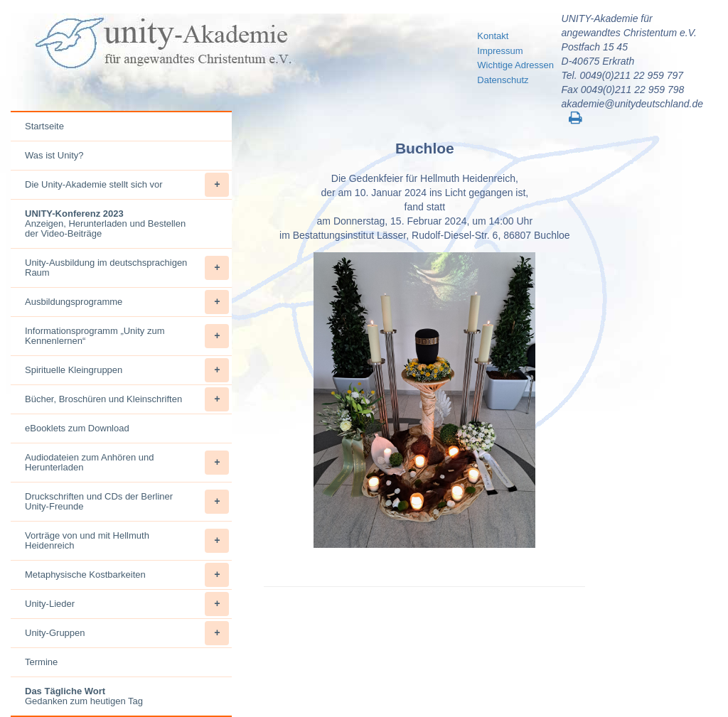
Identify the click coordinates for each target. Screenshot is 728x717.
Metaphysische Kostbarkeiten (127, 575)
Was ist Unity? (54, 155)
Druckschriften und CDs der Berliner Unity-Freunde (127, 502)
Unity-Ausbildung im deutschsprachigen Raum (127, 268)
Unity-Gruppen (127, 633)
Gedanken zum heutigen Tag (84, 696)
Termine (41, 662)
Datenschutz (503, 80)
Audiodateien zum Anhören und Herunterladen (127, 463)
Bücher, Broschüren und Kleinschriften (127, 399)
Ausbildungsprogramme (127, 302)
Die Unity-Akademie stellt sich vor (127, 185)
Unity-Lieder (127, 604)
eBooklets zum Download (77, 428)
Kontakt (493, 36)
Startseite (44, 126)
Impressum (500, 51)
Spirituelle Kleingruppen (127, 370)
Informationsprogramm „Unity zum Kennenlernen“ (127, 336)
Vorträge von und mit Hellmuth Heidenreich (127, 541)
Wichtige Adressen (515, 65)
